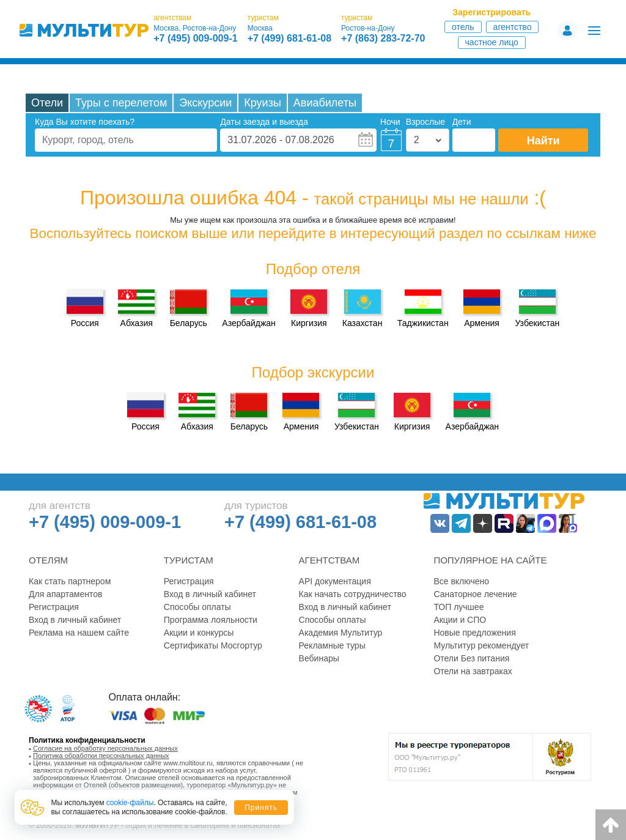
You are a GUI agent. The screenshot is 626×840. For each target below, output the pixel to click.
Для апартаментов (65, 594)
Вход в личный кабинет (75, 620)
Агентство (513, 27)
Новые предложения (474, 633)
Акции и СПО (460, 620)
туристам (263, 18)
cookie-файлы (130, 803)
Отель (463, 27)
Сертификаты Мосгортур (213, 645)
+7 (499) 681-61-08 (289, 39)
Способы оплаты (197, 607)
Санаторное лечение (475, 594)
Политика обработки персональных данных (101, 756)
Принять (261, 808)
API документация (335, 581)
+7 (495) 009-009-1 (195, 39)
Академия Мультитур (341, 633)
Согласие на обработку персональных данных (105, 748)
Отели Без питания (471, 658)
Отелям (48, 560)
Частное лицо (492, 42)
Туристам (189, 560)
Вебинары (319, 658)
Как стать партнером (70, 581)
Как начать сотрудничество (353, 594)
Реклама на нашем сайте (79, 633)
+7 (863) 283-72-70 (383, 39)
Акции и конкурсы (199, 633)
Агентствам (330, 560)
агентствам (172, 18)
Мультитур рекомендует (481, 645)
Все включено (461, 581)
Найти (543, 141)
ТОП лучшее (458, 607)
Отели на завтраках (473, 671)
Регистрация (54, 607)
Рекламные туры (332, 645)
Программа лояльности (211, 620)
